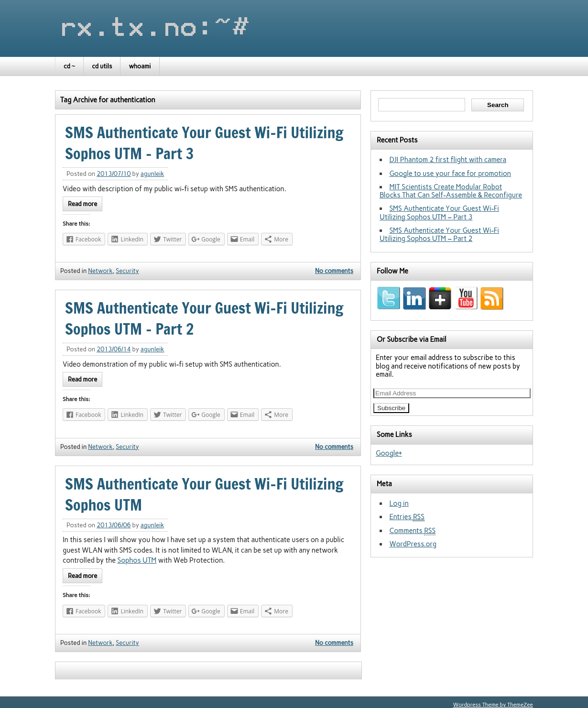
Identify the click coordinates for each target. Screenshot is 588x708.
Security (127, 271)
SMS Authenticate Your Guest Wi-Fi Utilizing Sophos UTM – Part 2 (439, 234)
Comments (412, 531)
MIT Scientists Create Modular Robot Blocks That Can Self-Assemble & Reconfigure (451, 191)
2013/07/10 (114, 174)
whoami (140, 66)
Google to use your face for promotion (450, 174)
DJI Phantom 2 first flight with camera (448, 160)
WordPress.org (413, 544)
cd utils (102, 66)
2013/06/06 (114, 525)
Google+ (389, 453)
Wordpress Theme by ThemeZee (493, 705)
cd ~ (69, 66)
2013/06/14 (114, 349)
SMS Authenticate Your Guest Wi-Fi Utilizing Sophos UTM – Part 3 (439, 212)
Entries (407, 517)
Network (100, 271)
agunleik (152, 174)
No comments (334, 271)
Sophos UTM (137, 560)
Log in (399, 503)
